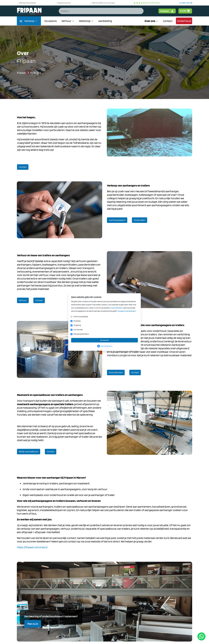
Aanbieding (105, 21)
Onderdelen (140, 220)
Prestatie (77, 321)
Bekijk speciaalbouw (29, 452)
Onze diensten (116, 372)
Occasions (51, 21)
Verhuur (68, 21)
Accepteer (105, 340)
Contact (168, 21)
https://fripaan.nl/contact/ (32, 547)
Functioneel (78, 330)
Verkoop (31, 21)
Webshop (86, 21)
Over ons (151, 21)
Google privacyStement (127, 311)
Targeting (77, 325)
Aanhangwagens (117, 220)
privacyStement (116, 308)
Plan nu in (33, 624)
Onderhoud (184, 21)
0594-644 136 (186, 3)
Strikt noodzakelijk (81, 317)
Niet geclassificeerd (81, 334)
